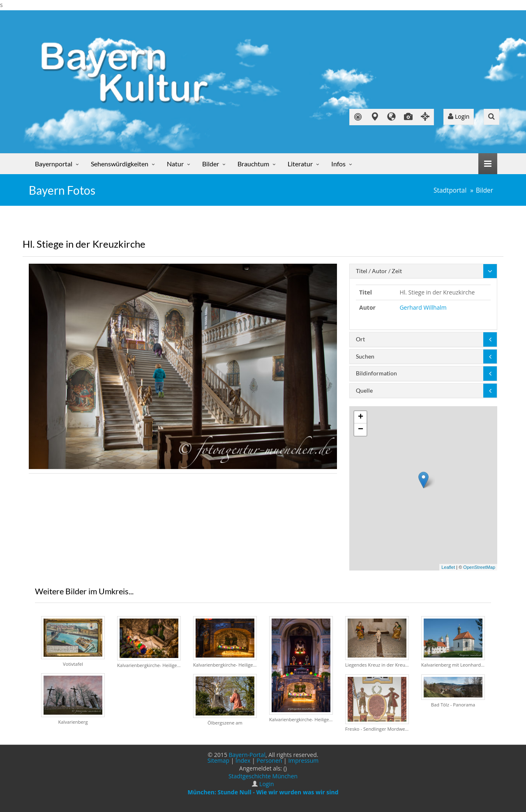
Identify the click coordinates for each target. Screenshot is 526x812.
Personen (269, 760)
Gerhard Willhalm (423, 307)
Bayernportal (54, 164)
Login (459, 116)
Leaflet (448, 567)
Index (243, 760)
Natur (175, 164)
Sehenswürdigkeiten (120, 164)
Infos (338, 164)
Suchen (365, 356)
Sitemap (218, 760)
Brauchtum (253, 164)
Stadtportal (450, 190)
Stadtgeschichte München (263, 776)
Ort (360, 339)
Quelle (364, 390)
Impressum (303, 760)
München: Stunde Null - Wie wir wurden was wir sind (263, 792)
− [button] (361, 430)
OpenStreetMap (479, 567)
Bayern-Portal (247, 755)
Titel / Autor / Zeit (379, 271)
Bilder (211, 164)
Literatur (300, 164)
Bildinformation (376, 373)
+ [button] (361, 417)
